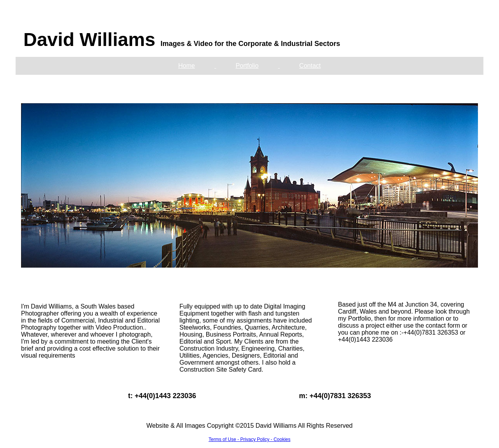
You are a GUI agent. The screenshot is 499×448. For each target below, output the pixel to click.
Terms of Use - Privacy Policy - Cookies (249, 439)
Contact (310, 66)
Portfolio (247, 66)
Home (187, 66)
